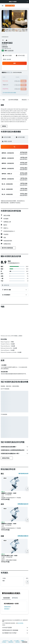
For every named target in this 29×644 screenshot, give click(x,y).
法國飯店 (23, 641)
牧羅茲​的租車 (7, 607)
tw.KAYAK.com (6, 641)
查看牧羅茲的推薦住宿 (23, 536)
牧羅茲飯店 (7, 609)
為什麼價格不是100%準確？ (15, 633)
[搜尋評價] (16, 285)
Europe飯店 (17, 641)
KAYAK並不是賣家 (15, 628)
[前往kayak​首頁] (10, 6)
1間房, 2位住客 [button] (7, 59)
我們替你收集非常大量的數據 (15, 630)
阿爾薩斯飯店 (11, 642)
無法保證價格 (20, 623)
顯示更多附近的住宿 (23, 474)
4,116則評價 (10, 51)
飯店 (11, 641)
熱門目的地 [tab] (15, 598)
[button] (27, 2)
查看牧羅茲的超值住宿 (23, 504)
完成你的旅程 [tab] (6, 598)
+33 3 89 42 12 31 (6, 48)
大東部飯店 (4, 642)
